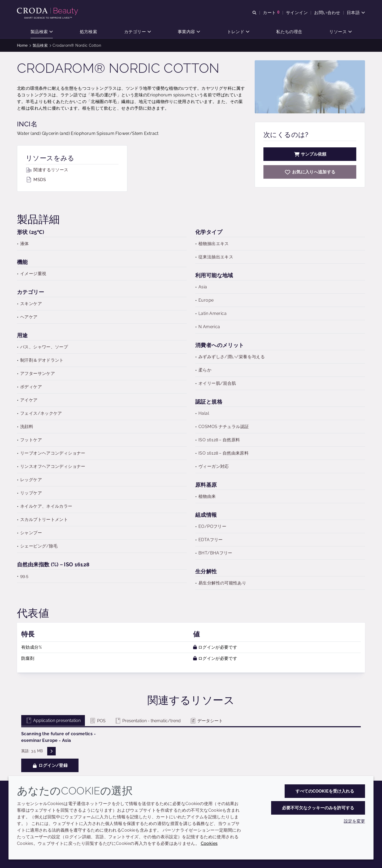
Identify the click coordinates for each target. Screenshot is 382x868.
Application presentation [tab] (53, 721)
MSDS (36, 180)
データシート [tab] (206, 721)
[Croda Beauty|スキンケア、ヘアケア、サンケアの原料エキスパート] (48, 11)
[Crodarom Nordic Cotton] (310, 172)
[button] (42, 32)
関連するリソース (47, 170)
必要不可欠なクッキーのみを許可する (318, 808)
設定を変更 (354, 821)
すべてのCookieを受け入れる (325, 791)
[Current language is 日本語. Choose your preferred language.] (356, 13)
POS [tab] (97, 721)
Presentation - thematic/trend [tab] (148, 721)
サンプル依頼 (310, 154)
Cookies (209, 843)
